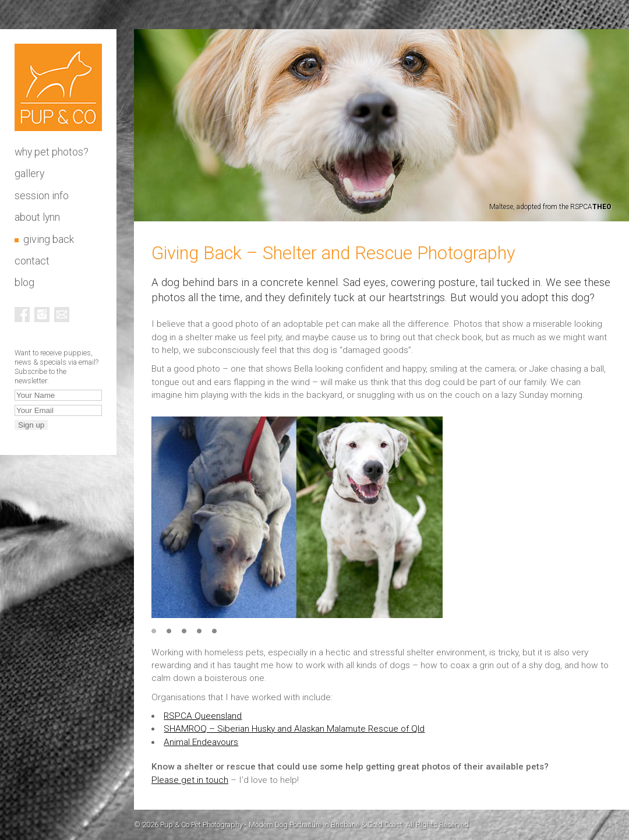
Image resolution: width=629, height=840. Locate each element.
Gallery (29, 174)
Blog (24, 283)
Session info (42, 196)
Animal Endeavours (201, 742)
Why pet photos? (52, 152)
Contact (32, 261)
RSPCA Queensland (203, 716)
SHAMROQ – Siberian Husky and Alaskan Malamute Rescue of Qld (294, 729)
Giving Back (49, 239)
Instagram (42, 315)
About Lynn (37, 217)
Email (62, 315)
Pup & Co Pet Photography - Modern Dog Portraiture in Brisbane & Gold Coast (58, 87)
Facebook (22, 315)
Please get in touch (190, 780)
